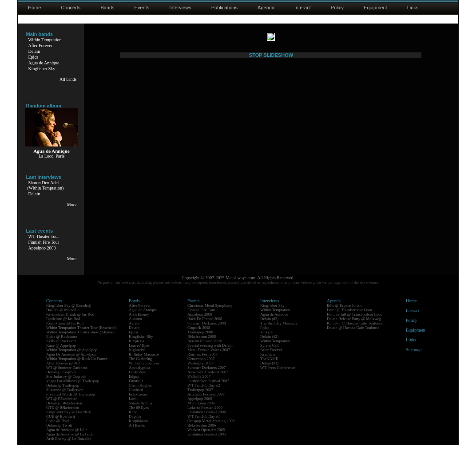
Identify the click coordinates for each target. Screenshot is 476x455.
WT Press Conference (278, 377)
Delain (34, 51)
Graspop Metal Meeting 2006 (211, 431)
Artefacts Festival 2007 (206, 404)
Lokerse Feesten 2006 (205, 417)
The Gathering (140, 368)
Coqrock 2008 (199, 337)
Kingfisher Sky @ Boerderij (69, 315)
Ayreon (135, 333)
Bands (107, 8)
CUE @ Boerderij (61, 426)
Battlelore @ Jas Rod (63, 328)
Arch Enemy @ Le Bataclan (69, 448)
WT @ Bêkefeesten (62, 408)
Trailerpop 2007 (200, 400)
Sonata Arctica (141, 413)
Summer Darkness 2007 (207, 377)
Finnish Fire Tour (44, 242)
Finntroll (136, 391)
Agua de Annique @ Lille (67, 439)
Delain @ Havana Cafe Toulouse (353, 337)
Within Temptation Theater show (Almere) (80, 342)
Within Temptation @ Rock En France (77, 368)
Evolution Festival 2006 (207, 422)
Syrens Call (270, 355)
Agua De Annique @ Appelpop (71, 364)
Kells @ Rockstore (61, 351)
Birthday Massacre (144, 364)
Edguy (134, 386)
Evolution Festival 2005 (207, 444)
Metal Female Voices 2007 (209, 360)
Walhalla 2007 (199, 386)
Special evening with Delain (210, 355)
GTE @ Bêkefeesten (63, 417)
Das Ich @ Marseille (63, 320)
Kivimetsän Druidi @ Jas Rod (70, 324)
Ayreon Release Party (205, 351)
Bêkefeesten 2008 (202, 346)
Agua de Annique (44, 63)
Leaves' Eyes (139, 355)
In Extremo (138, 404)
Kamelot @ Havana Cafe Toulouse (355, 333)
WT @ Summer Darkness (67, 377)
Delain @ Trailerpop (63, 395)
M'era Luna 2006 (201, 413)
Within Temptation (45, 40)
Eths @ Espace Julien (344, 315)
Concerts (71, 8)
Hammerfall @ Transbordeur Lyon (355, 324)
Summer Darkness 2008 (207, 333)
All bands (68, 79)
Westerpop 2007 (200, 373)
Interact (303, 8)
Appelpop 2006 (200, 408)
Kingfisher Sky (42, 69)
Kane (133, 422)
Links (413, 8)
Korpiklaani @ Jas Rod (65, 333)
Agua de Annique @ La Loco (70, 444)
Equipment (375, 8)
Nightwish (137, 360)
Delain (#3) (269, 328)
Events (142, 8)
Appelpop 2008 (42, 248)
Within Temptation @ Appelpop (72, 360)
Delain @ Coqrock (61, 382)
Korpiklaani (138, 431)
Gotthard (136, 400)
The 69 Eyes (139, 417)
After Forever (41, 45)
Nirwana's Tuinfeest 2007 (208, 382)
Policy (337, 8)
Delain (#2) (269, 346)
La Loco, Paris (52, 156)
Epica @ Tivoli (58, 431)
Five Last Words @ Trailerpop (70, 404)
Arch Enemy (139, 324)
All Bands (137, 435)
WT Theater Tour (44, 236)
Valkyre (266, 342)
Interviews (180, 8)
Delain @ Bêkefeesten (64, 413)
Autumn (135, 328)
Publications (224, 8)
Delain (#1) (269, 373)
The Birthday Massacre (279, 333)
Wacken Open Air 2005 (206, 439)
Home (34, 8)
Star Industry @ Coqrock (66, 386)
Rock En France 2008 (205, 328)
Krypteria (136, 351)
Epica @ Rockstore (62, 346)
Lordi (133, 408)
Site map (414, 359)
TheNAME (269, 368)
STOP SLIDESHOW (271, 269)
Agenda (266, 8)
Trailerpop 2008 (200, 342)
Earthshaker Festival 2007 (208, 391)
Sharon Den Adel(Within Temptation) (46, 185)
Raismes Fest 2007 (202, 364)
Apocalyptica (139, 377)
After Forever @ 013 (63, 373)
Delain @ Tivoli (59, 435)
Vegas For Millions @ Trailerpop (73, 391)
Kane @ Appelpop (61, 355)
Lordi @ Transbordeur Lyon (349, 320)
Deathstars (137, 382)
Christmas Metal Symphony (210, 315)
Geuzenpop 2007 (201, 368)
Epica (34, 57)
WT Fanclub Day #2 (204, 395)
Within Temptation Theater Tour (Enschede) (81, 337)
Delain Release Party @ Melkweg (354, 328)
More (72, 204)
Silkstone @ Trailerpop (65, 400)
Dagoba (135, 426)
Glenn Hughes (140, 395)
